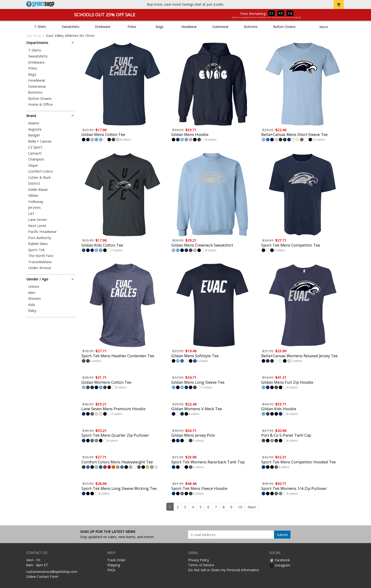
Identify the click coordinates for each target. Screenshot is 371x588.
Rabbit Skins (38, 244)
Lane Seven (38, 220)
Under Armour (40, 268)
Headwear (189, 27)
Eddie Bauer (38, 189)
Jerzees (34, 207)
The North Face (41, 256)
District (34, 183)
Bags (160, 27)
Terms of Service (201, 565)
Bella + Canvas (40, 141)
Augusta (35, 129)
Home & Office (40, 104)
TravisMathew (40, 262)
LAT (31, 214)
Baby (32, 311)
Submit (282, 535)
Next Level (37, 226)
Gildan (33, 195)
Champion (36, 159)
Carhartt (35, 153)
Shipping (114, 565)
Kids (32, 305)
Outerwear (220, 27)
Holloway (36, 202)
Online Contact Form (42, 577)
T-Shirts (40, 27)
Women (34, 298)
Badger (34, 135)
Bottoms (251, 27)
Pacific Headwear (42, 232)
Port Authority (40, 238)
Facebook (279, 560)
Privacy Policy (199, 560)
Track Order (116, 560)
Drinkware (103, 27)
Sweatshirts (71, 27)
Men (32, 293)
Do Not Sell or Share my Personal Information (224, 570)
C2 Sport (35, 147)
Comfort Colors (41, 171)
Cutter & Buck (39, 177)
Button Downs (284, 27)
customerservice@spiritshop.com (52, 572)
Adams (34, 123)
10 (240, 507)
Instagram (280, 565)
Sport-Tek (36, 250)
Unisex (34, 286)
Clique (33, 165)
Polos (132, 27)
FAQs (111, 570)
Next (252, 507)
